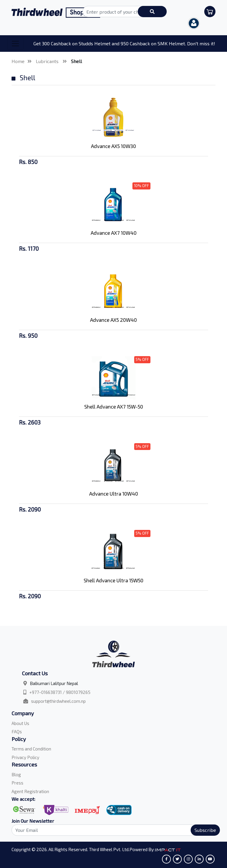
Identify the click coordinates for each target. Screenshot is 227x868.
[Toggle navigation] (15, 44)
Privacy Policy (25, 757)
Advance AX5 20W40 (113, 320)
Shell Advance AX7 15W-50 (114, 406)
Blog (16, 774)
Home (18, 61)
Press (17, 783)
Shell (76, 61)
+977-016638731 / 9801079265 (60, 692)
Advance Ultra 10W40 (114, 494)
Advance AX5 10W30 (113, 146)
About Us (20, 723)
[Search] (112, 830)
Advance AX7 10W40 (114, 233)
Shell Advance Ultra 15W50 (113, 580)
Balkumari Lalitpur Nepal (54, 683)
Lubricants (48, 61)
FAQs (17, 732)
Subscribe (205, 830)
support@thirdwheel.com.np (58, 701)
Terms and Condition (31, 749)
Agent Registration (30, 791)
